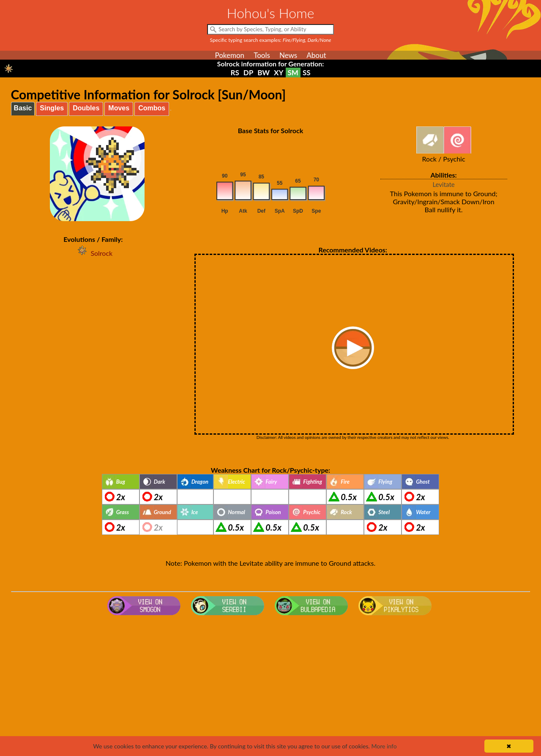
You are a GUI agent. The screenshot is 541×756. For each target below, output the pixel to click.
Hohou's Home (271, 13)
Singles (52, 108)
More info (384, 746)
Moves (119, 108)
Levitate (443, 184)
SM (293, 73)
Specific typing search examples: (271, 40)
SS (307, 73)
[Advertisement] (270, 686)
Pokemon (230, 55)
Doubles (86, 108)
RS (235, 73)
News (288, 55)
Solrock (93, 253)
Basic (23, 108)
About (316, 55)
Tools (262, 55)
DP (248, 73)
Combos (152, 108)
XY (279, 73)
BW (264, 73)
